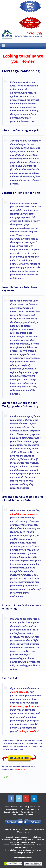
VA (26, 807)
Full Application (28, 812)
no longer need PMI (29, 731)
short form (20, 769)
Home (6, 807)
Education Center (11, 812)
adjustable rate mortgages (24, 514)
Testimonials (35, 807)
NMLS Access (18, 815)
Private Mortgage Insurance (25, 706)
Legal (39, 812)
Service (14, 807)
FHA (21, 807)
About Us (35, 809)
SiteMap (29, 815)
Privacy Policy (12, 809)
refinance (31, 728)
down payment (22, 322)
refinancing (16, 372)
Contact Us (24, 809)
